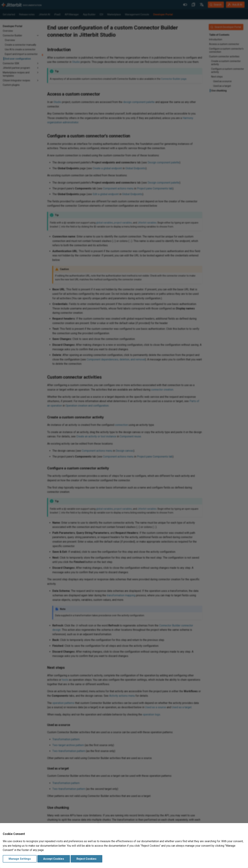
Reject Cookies (86, 859)
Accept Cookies (54, 859)
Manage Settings (20, 859)
